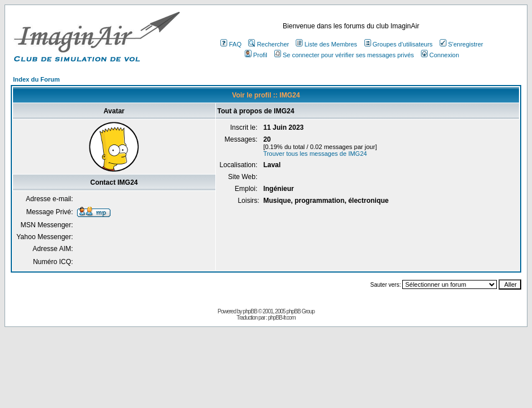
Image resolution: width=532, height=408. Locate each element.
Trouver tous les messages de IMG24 (315, 154)
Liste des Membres (326, 44)
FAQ (231, 44)
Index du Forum (37, 79)
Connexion (440, 55)
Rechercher (269, 44)
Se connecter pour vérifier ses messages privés (344, 55)
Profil (256, 55)
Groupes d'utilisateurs (399, 44)
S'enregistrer (461, 44)
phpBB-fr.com (282, 318)
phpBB (250, 311)
